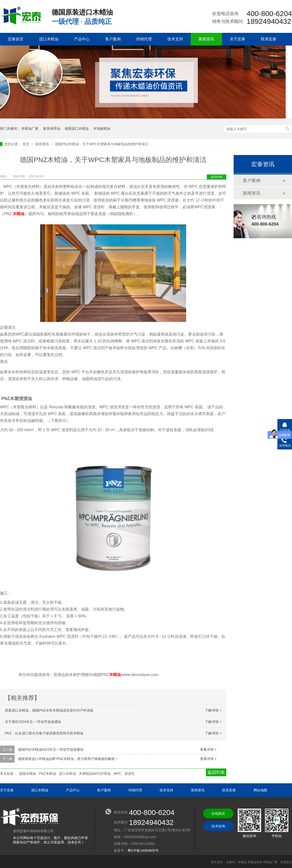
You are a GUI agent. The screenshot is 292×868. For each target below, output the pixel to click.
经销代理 (144, 39)
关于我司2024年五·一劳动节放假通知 (33, 722)
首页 (26, 144)
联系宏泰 (269, 39)
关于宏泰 (237, 39)
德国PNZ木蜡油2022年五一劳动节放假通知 (51, 749)
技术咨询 (218, 826)
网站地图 (260, 790)
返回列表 (217, 177)
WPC (117, 774)
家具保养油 (52, 128)
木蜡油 (18, 214)
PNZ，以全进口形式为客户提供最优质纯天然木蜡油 (44, 733)
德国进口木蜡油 (77, 128)
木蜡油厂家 (30, 128)
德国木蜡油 (27, 774)
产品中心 (82, 39)
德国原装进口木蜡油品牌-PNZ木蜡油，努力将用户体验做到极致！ (68, 759)
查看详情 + (208, 749)
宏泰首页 (16, 39)
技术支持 (175, 39)
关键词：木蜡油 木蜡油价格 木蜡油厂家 (252, 862)
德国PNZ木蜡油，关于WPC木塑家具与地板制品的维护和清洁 (102, 144)
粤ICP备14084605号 (143, 850)
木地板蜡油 (102, 128)
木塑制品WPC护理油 (95, 774)
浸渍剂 (129, 774)
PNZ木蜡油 (47, 774)
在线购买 (218, 813)
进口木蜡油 (49, 39)
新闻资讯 (206, 39)
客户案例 (113, 39)
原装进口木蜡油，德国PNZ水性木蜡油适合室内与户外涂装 (49, 710)
